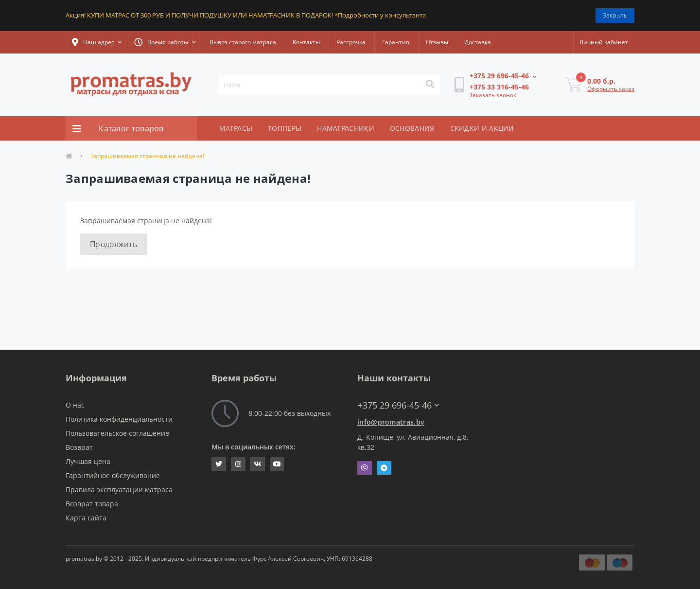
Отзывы (437, 42)
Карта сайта (86, 518)
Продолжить (114, 244)
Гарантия (396, 42)
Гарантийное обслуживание (113, 475)
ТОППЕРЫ (285, 128)
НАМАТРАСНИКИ (346, 128)
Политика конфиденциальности (119, 419)
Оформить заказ (611, 89)
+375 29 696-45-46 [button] (398, 405)
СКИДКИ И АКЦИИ (482, 128)
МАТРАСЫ (236, 128)
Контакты (306, 42)
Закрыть (615, 15)
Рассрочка (351, 42)
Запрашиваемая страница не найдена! (147, 156)
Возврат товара (92, 504)
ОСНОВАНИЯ (412, 128)
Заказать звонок (493, 95)
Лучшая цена (88, 461)
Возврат (79, 447)
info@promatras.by (391, 422)
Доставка (478, 42)
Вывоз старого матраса (243, 42)
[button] (97, 42)
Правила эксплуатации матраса (119, 490)
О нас (75, 405)
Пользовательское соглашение (117, 433)
